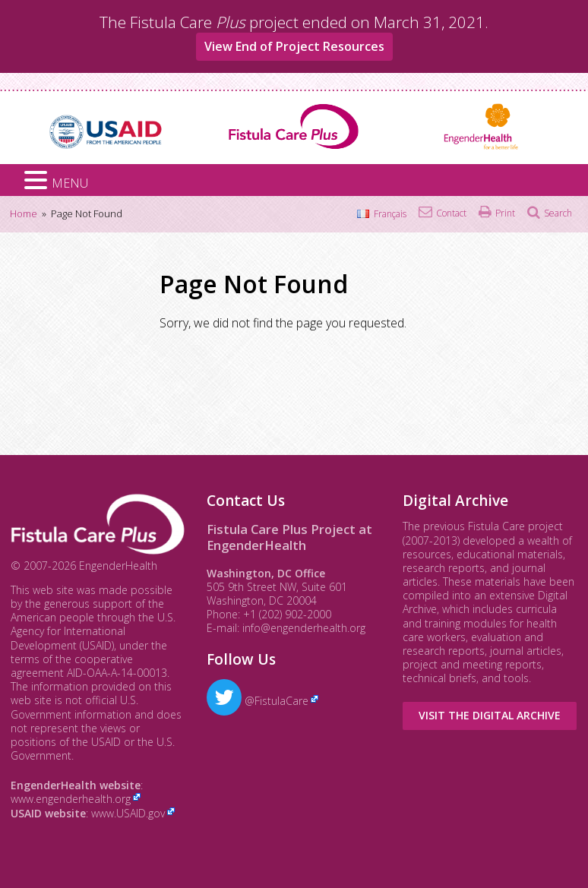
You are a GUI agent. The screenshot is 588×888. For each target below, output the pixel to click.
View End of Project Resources (294, 46)
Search (558, 213)
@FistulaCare (258, 701)
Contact (451, 213)
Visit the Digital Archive (490, 715)
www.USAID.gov (128, 813)
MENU (70, 183)
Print (505, 213)
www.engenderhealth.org (71, 799)
